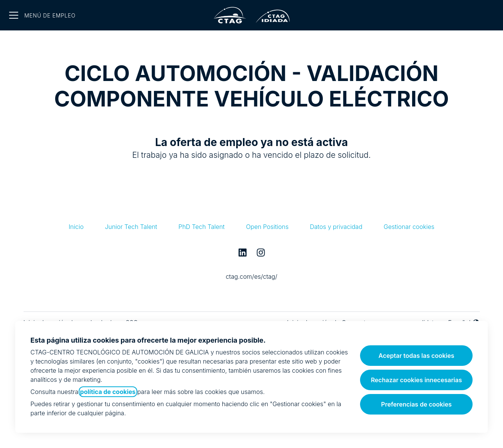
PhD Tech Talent (202, 227)
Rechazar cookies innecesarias (416, 380)
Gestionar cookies (409, 227)
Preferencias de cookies (416, 404)
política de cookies (108, 392)
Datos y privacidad (336, 227)
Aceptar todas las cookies (417, 356)
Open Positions (267, 227)
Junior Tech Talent (131, 227)
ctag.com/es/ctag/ (252, 276)
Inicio (76, 227)
